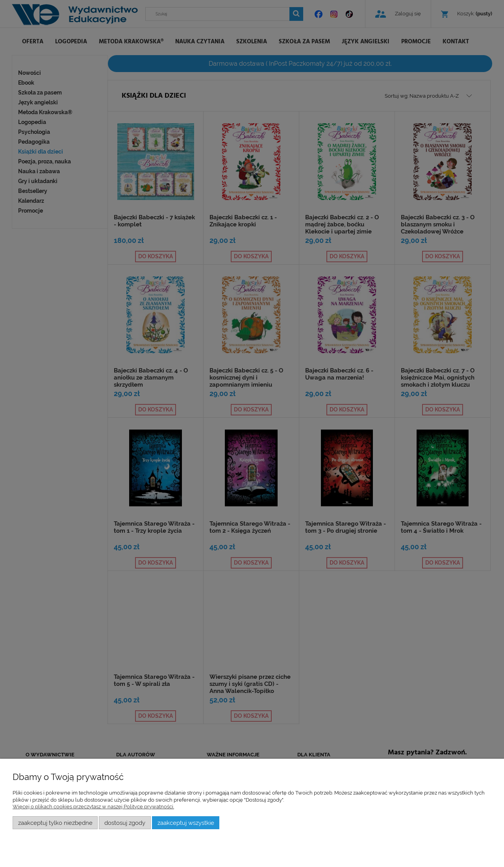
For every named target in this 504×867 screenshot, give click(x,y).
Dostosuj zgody (125, 823)
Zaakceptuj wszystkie (186, 823)
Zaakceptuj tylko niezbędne (55, 823)
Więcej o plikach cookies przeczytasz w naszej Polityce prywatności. (93, 807)
